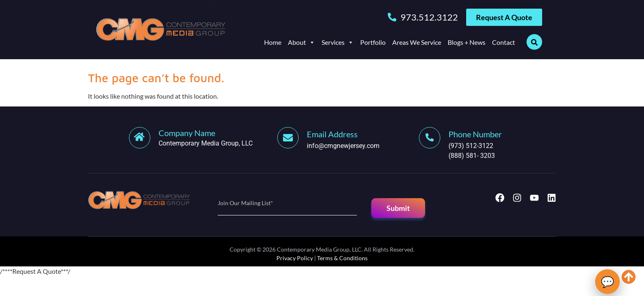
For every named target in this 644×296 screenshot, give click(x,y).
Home (273, 42)
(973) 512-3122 (471, 146)
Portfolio (373, 42)
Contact (504, 42)
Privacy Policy (295, 258)
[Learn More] (203, 138)
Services (338, 42)
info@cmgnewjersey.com (343, 146)
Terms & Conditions (342, 258)
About (301, 42)
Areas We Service (417, 42)
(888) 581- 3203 (472, 156)
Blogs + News (467, 42)
